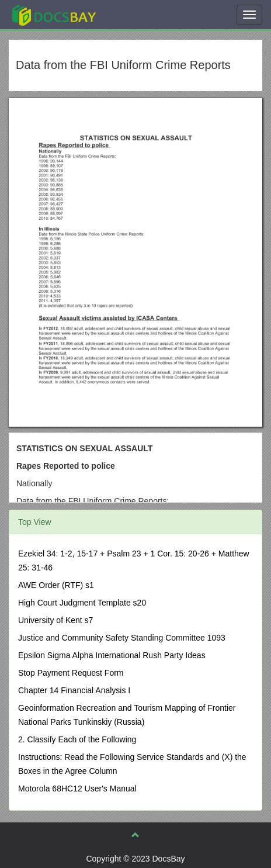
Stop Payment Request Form (71, 673)
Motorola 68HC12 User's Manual (77, 789)
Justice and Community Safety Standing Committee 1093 (122, 638)
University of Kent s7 (55, 620)
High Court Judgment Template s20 (82, 603)
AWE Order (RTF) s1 (56, 585)
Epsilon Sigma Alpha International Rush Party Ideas (112, 655)
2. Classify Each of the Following (77, 739)
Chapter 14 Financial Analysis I (74, 690)
